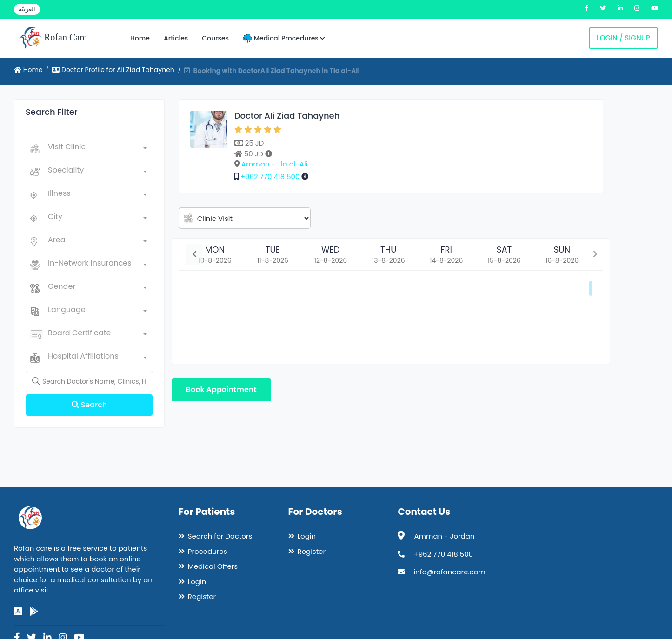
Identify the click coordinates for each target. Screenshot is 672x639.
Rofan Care (53, 38)
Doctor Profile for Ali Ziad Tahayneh (113, 70)
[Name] (89, 381)
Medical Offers (213, 566)
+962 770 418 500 (271, 176)
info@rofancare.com (449, 572)
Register (202, 596)
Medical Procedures (284, 38)
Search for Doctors (220, 536)
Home (140, 38)
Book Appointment (221, 389)
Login (197, 582)
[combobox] (97, 149)
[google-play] (34, 612)
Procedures (208, 551)
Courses (215, 38)
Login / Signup (623, 38)
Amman (256, 164)
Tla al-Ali (293, 164)
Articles (176, 38)
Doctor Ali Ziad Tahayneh (287, 116)
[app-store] (18, 612)
